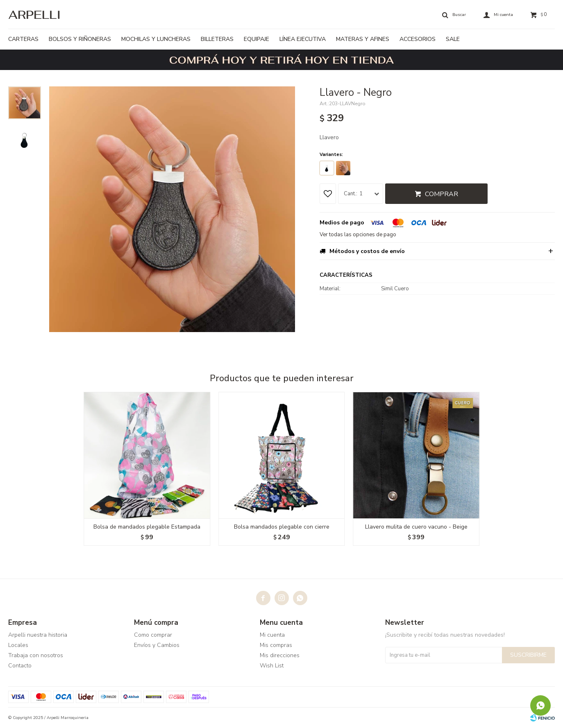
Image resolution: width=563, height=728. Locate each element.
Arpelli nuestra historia (38, 635)
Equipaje (257, 39)
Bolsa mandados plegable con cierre (282, 527)
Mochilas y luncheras (156, 39)
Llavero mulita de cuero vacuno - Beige (416, 527)
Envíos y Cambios (157, 645)
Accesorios (418, 39)
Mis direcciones (280, 655)
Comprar (442, 194)
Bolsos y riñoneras (80, 39)
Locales (18, 645)
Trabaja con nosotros (36, 655)
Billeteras (217, 39)
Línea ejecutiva (303, 39)
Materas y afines (363, 39)
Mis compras (276, 645)
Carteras (23, 39)
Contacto (20, 666)
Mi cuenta (272, 635)
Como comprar (153, 635)
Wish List (272, 666)
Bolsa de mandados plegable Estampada (147, 527)
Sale (453, 39)
